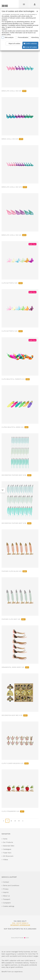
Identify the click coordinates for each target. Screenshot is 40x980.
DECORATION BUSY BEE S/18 (15, 715)
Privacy (6, 889)
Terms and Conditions (11, 885)
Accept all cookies (30, 47)
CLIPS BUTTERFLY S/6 (12, 283)
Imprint (6, 892)
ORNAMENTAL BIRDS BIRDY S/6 (15, 667)
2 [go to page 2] (11, 821)
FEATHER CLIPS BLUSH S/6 (14, 571)
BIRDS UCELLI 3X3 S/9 (12, 139)
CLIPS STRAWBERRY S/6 (13, 811)
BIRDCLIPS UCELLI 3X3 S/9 (14, 91)
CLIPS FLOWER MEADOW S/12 (15, 763)
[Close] (37, 11)
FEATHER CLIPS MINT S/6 (14, 619)
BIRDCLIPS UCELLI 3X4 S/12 (14, 187)
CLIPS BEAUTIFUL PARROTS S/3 (16, 379)
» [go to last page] (23, 821)
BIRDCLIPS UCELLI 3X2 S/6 (14, 235)
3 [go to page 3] (15, 821)
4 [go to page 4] (19, 821)
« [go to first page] (4, 821)
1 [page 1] (7, 821)
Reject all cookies (13, 44)
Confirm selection (30, 44)
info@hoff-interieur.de (20, 925)
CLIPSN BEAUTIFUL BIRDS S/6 (15, 427)
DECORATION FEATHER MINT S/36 (16, 475)
